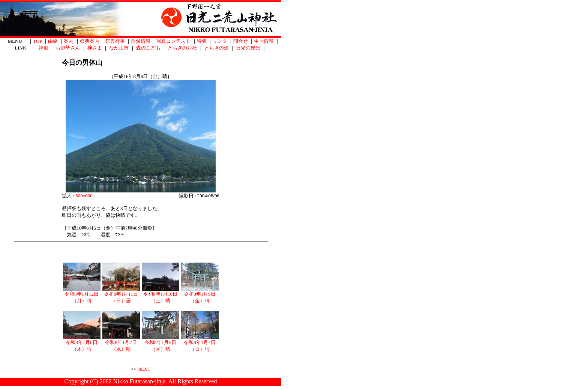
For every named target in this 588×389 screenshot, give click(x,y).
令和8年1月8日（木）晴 (82, 343)
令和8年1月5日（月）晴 (160, 343)
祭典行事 (115, 41)
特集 (202, 41)
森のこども (148, 48)
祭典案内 (90, 41)
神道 (43, 48)
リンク (220, 41)
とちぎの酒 (217, 48)
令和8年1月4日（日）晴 (200, 343)
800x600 (84, 196)
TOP (37, 41)
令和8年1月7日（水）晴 (121, 343)
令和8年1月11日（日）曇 (121, 295)
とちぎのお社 (182, 48)
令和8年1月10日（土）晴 (160, 295)
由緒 (53, 41)
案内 (69, 41)
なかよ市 (119, 48)
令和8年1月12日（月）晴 (82, 295)
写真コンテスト (173, 41)
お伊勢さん (68, 48)
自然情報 (141, 41)
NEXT (144, 369)
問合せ (241, 41)
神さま (95, 48)
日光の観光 (248, 48)
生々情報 (264, 41)
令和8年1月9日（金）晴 (200, 295)
